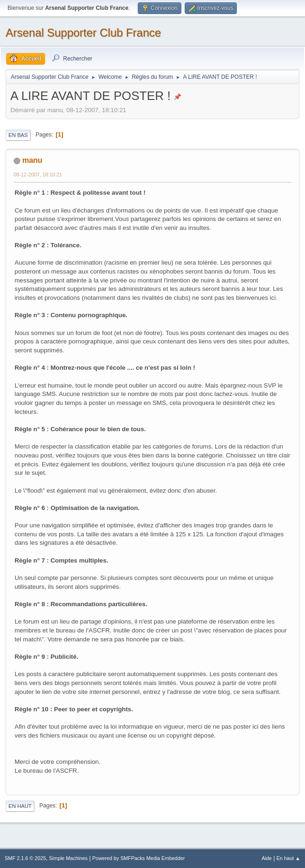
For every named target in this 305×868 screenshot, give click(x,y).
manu (32, 160)
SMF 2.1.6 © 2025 (25, 858)
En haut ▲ (288, 858)
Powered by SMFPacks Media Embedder (138, 858)
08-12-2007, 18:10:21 (38, 175)
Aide (267, 858)
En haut (20, 806)
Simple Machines (68, 858)
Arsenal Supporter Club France (83, 33)
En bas (18, 135)
